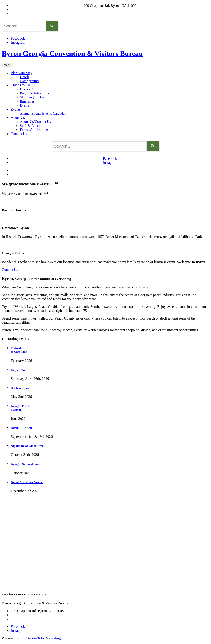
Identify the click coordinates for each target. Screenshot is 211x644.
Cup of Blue (18, 370)
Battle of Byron (21, 388)
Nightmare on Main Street (28, 446)
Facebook (18, 38)
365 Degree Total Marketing (40, 638)
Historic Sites (30, 89)
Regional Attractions (35, 93)
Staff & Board (30, 126)
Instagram (18, 42)
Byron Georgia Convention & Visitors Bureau (72, 53)
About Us (18, 118)
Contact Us (19, 134)
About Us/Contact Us (35, 122)
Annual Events (31, 113)
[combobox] (24, 26)
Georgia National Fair (25, 464)
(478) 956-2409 (110, 14)
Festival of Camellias (19, 350)
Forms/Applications (34, 130)
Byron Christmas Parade (27, 482)
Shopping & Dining (34, 97)
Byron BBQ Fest (21, 428)
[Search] (52, 26)
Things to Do (20, 85)
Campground (29, 81)
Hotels (25, 77)
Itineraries (27, 101)
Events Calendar (54, 113)
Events (25, 105)
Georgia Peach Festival (20, 408)
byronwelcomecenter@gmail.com (110, 10)
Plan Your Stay (22, 73)
